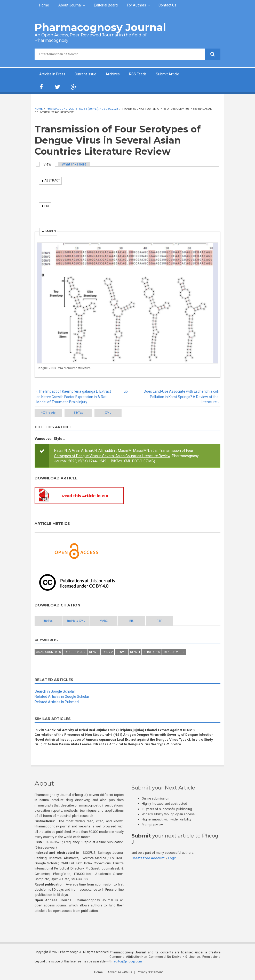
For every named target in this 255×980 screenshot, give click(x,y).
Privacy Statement (150, 972)
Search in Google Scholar (55, 691)
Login (172, 858)
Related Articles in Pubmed (57, 702)
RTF (159, 621)
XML (108, 413)
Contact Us (167, 5)
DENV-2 (108, 652)
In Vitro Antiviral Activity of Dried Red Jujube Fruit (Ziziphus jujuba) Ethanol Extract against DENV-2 (115, 730)
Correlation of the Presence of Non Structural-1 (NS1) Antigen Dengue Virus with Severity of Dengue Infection (124, 735)
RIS (132, 621)
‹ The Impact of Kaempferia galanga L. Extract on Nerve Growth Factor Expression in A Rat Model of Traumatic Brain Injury (74, 397)
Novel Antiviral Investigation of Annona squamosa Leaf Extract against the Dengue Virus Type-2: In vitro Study (124, 740)
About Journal (70, 5)
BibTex (78, 413)
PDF (135, 461)
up (126, 391)
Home (44, 5)
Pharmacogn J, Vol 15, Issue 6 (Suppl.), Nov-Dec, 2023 (82, 109)
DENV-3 (121, 652)
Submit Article (168, 74)
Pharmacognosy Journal (100, 27)
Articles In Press (52, 74)
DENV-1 (94, 652)
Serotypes (152, 652)
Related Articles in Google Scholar (62, 697)
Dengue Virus (75, 652)
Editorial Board (106, 5)
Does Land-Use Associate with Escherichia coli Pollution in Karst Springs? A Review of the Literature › (181, 397)
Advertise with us (120, 972)
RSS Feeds (138, 74)
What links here (74, 164)
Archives (113, 74)
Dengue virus (174, 652)
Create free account (148, 858)
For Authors (137, 5)
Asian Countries (49, 652)
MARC (104, 621)
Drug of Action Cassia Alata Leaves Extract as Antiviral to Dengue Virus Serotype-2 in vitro (108, 744)
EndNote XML (76, 621)
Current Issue (85, 74)
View (49, 164)
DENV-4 (135, 652)
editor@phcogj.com (128, 961)
